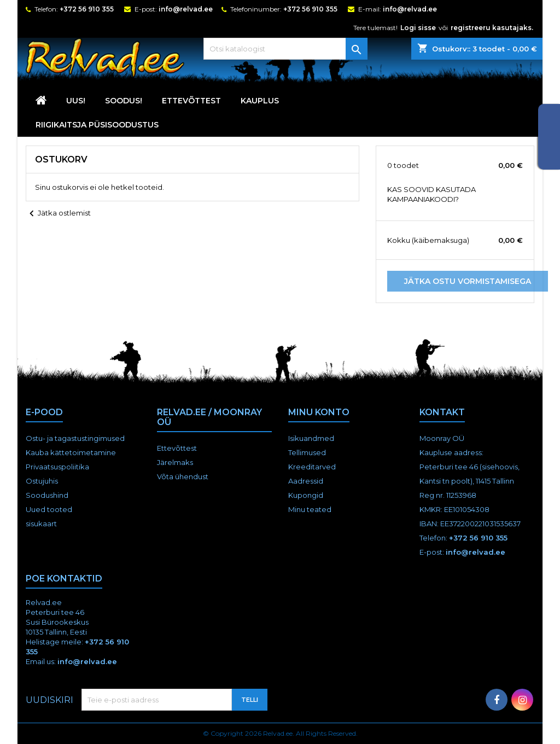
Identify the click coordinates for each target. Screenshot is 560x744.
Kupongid (306, 495)
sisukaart (41, 524)
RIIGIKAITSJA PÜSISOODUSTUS (97, 125)
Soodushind (47, 495)
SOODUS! (124, 101)
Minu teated (310, 509)
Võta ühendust (183, 476)
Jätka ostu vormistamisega (468, 281)
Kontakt (442, 412)
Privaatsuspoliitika (57, 467)
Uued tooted (49, 509)
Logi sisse (418, 28)
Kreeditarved (312, 467)
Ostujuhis (42, 481)
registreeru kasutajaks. (492, 28)
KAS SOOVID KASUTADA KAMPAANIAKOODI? (431, 194)
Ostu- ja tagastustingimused (75, 438)
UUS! (76, 101)
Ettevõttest (191, 101)
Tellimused (307, 452)
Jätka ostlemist (58, 214)
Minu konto (319, 412)
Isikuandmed (311, 438)
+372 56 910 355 (87, 9)
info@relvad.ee (186, 9)
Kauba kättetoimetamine (71, 452)
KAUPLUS (260, 101)
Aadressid (306, 481)
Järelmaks (175, 462)
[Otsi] (285, 49)
